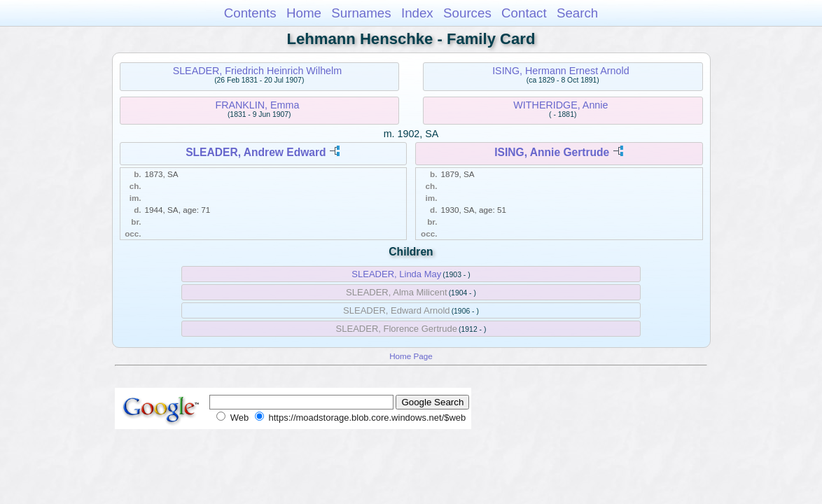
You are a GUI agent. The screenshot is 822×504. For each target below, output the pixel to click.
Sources (467, 13)
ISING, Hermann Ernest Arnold (560, 71)
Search (577, 13)
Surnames (361, 13)
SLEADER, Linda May (396, 274)
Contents (250, 13)
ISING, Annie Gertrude (552, 152)
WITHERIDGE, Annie (560, 105)
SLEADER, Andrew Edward (256, 152)
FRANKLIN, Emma (257, 105)
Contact (524, 13)
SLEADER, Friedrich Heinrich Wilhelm (258, 71)
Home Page (411, 356)
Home (304, 13)
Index (417, 13)
